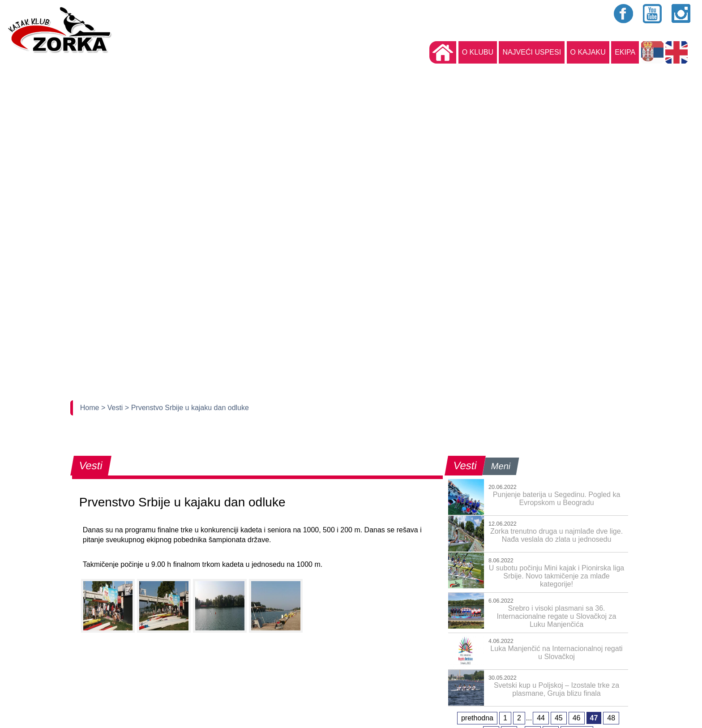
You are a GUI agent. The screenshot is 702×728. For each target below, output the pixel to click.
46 (577, 718)
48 (611, 718)
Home (91, 408)
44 (541, 718)
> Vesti (113, 408)
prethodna (477, 718)
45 (559, 718)
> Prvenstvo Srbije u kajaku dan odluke (187, 408)
